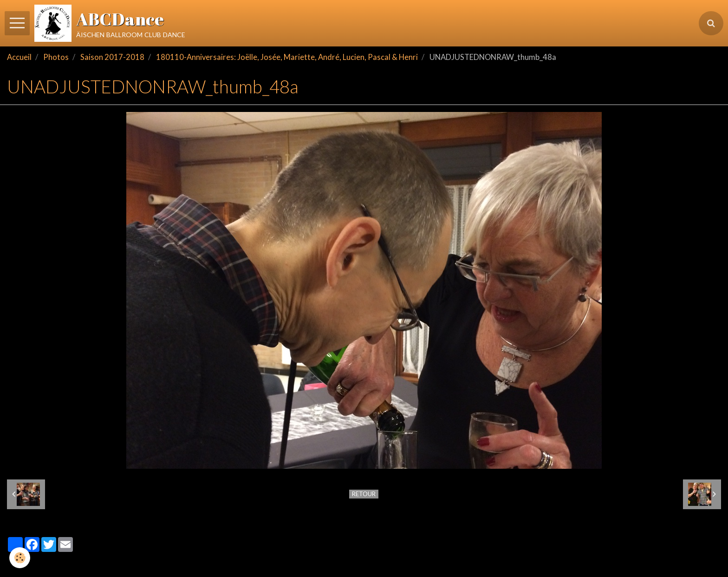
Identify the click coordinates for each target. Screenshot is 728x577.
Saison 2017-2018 (112, 57)
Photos (56, 57)
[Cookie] (20, 558)
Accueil (19, 57)
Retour (364, 494)
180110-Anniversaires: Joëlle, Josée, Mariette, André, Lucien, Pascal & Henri (287, 57)
